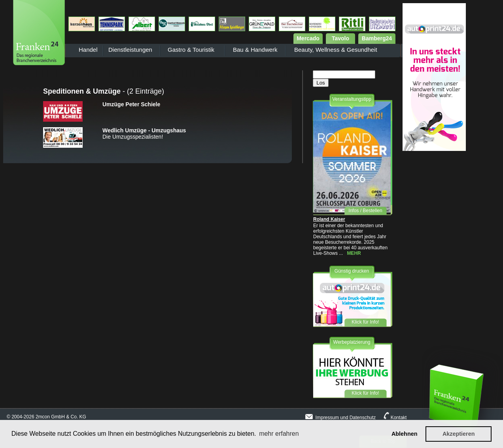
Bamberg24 (377, 38)
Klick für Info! (365, 322)
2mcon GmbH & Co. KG (61, 417)
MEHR (354, 253)
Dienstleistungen (130, 50)
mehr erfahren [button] (279, 434)
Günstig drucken (352, 271)
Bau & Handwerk (255, 50)
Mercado (308, 38)
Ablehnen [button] (405, 434)
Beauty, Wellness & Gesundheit (336, 50)
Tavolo (340, 38)
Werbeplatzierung (352, 342)
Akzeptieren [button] (459, 434)
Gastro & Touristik (191, 50)
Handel (88, 50)
